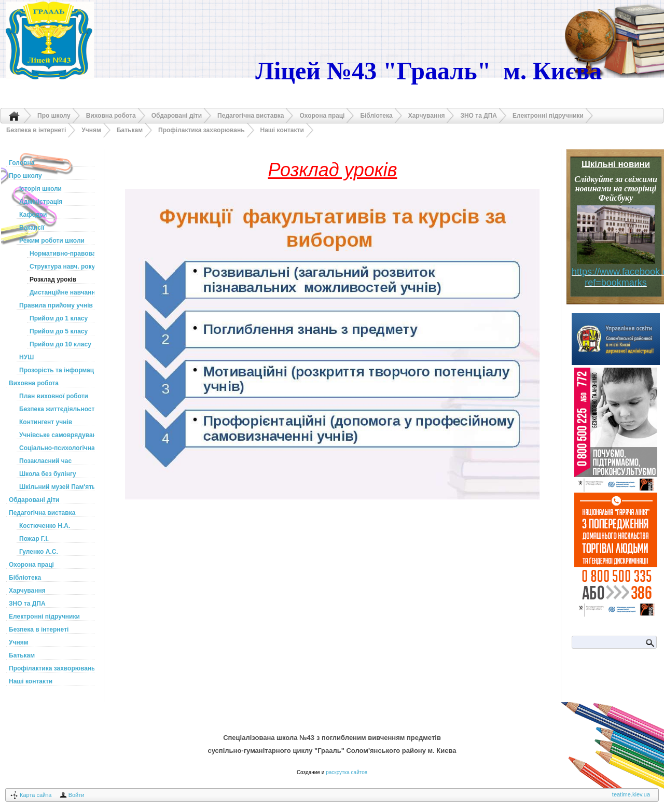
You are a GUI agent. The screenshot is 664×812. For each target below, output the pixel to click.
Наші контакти (282, 130)
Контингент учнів (46, 422)
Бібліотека (376, 116)
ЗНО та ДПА (479, 116)
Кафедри (33, 215)
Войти (77, 795)
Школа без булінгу (48, 474)
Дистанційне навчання (62, 292)
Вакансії (32, 228)
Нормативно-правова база (62, 254)
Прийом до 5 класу (59, 331)
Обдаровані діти (177, 116)
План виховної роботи (54, 396)
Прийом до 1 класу (59, 318)
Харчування (427, 116)
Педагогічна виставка (251, 116)
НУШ (26, 357)
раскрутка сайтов (347, 772)
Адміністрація (41, 202)
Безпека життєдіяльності (57, 409)
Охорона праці (322, 116)
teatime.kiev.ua (631, 794)
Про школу (54, 116)
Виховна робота (111, 116)
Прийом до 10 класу (60, 344)
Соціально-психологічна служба (57, 448)
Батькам (130, 130)
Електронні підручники (548, 116)
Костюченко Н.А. (45, 526)
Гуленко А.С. (39, 552)
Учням (91, 130)
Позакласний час (45, 461)
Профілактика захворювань (202, 130)
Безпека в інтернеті (36, 130)
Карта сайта (36, 795)
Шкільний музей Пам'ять (57, 487)
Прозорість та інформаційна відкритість (57, 370)
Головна (14, 116)
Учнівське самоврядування (57, 435)
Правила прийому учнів (56, 305)
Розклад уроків (53, 279)
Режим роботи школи (52, 241)
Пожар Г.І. (34, 539)
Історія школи (40, 189)
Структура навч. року (62, 267)
